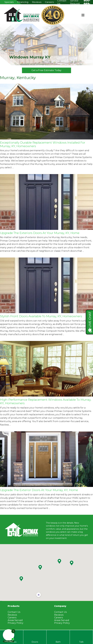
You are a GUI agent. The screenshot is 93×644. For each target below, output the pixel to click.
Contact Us (60, 612)
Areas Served (62, 620)
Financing (23, 2)
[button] (59, 561)
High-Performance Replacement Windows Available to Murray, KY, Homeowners (46, 401)
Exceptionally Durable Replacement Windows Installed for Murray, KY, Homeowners (43, 144)
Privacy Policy (62, 623)
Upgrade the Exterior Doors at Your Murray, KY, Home (39, 490)
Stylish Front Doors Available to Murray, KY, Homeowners (41, 316)
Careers (49, 2)
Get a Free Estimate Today (47, 70)
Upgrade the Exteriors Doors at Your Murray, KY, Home (40, 233)
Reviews (37, 2)
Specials (9, 2)
